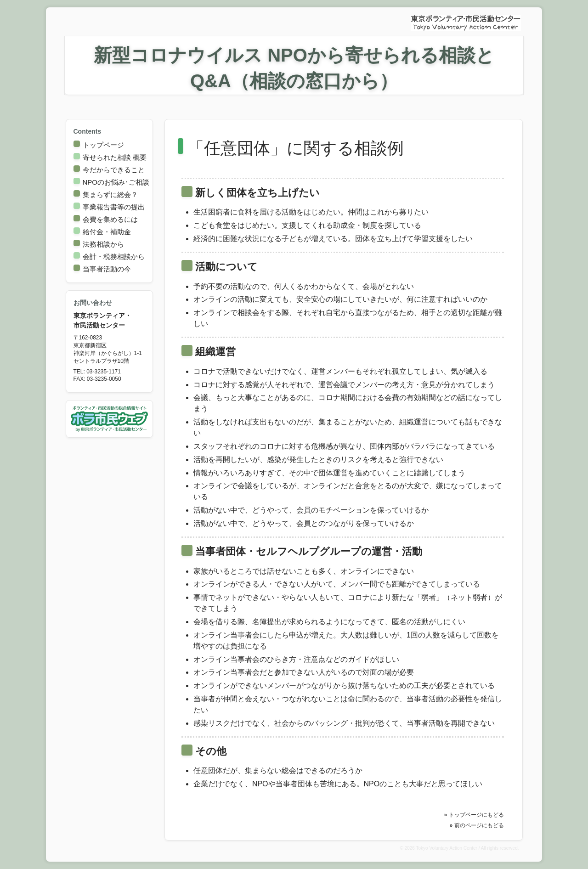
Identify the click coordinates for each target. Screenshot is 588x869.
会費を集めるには (110, 219)
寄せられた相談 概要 (115, 157)
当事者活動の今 (107, 269)
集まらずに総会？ (110, 195)
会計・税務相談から (114, 257)
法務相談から (103, 244)
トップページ (103, 145)
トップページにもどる (476, 815)
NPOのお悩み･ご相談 (116, 182)
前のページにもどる (479, 825)
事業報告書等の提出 (114, 207)
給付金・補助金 (107, 232)
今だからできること (114, 170)
